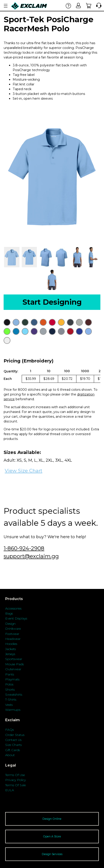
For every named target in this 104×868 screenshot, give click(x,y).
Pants (10, 674)
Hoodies (11, 644)
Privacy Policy (15, 780)
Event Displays (16, 618)
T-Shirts (11, 699)
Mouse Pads (14, 664)
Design (10, 624)
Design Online (52, 819)
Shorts (10, 690)
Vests (9, 705)
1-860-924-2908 (24, 548)
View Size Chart (24, 471)
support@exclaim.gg (31, 556)
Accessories (13, 608)
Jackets (11, 649)
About (10, 755)
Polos (9, 684)
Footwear (12, 634)
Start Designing (52, 302)
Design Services (52, 854)
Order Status (15, 735)
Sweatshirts (14, 694)
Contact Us (13, 740)
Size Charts (13, 745)
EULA (10, 790)
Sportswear (14, 659)
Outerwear (13, 669)
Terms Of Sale (15, 785)
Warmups (13, 710)
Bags (9, 613)
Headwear (13, 639)
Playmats (12, 679)
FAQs (9, 730)
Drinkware (13, 629)
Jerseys (10, 654)
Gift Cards (13, 750)
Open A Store (52, 836)
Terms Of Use (15, 775)
